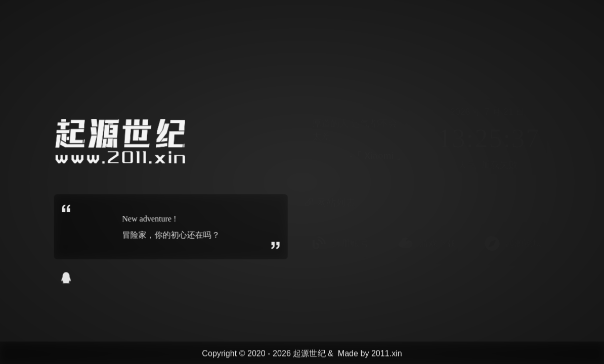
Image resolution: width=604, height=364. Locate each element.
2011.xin (387, 354)
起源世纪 (309, 354)
